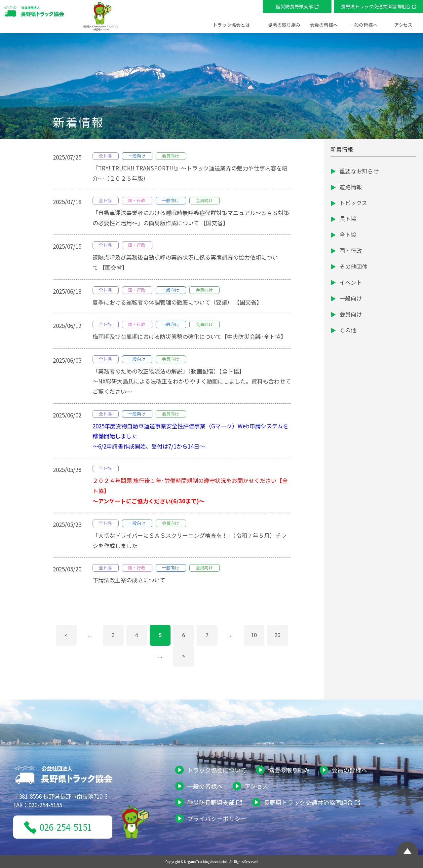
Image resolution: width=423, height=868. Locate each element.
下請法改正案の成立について (129, 580)
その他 (348, 330)
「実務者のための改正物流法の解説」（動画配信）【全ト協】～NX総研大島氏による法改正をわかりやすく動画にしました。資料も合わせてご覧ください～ (192, 381)
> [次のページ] (183, 656)
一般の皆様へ (205, 786)
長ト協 (348, 218)
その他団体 (353, 266)
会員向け (351, 314)
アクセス (403, 25)
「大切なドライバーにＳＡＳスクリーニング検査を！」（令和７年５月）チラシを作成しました (190, 540)
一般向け (351, 298)
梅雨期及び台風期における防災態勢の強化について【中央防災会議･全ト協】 (189, 336)
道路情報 (351, 187)
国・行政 (351, 251)
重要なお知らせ (359, 171)
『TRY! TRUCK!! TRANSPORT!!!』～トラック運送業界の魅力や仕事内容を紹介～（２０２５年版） (190, 173)
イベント (351, 282)
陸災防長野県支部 (294, 6)
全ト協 (348, 234)
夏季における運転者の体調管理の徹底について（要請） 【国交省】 (177, 302)
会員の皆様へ (349, 770)
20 (278, 635)
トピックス (353, 203)
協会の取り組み (289, 770)
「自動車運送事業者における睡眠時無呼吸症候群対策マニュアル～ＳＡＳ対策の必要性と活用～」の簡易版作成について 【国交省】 (191, 218)
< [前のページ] (66, 635)
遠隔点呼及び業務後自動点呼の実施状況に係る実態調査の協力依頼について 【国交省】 (185, 262)
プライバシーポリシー (217, 818)
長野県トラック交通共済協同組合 (376, 6)
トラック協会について (217, 770)
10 (254, 635)
